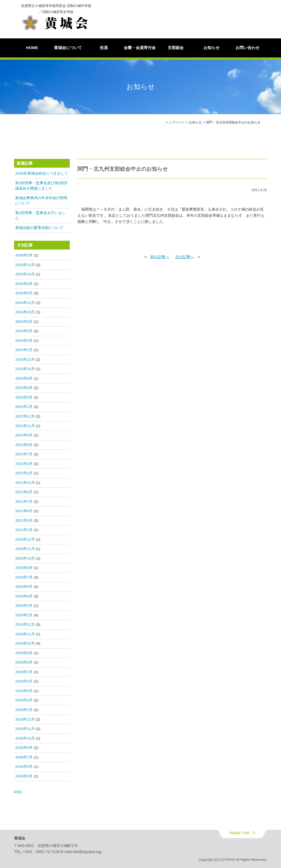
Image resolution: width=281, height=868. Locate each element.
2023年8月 (24, 389)
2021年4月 (24, 522)
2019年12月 (25, 626)
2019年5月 (24, 683)
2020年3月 (24, 607)
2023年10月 (25, 370)
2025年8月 (24, 285)
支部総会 (176, 48)
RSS (18, 793)
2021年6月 (24, 512)
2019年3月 (24, 702)
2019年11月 (25, 635)
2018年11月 (25, 730)
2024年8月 (24, 323)
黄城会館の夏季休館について (39, 229)
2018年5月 (24, 768)
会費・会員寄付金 (140, 48)
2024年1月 (24, 351)
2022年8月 (24, 446)
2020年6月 (24, 588)
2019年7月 (24, 673)
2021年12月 (25, 484)
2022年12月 (25, 418)
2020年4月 (24, 598)
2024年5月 (24, 333)
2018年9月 (24, 749)
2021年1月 (24, 531)
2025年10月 (25, 276)
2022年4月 (24, 465)
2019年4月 (24, 692)
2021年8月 (24, 493)
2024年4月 (24, 342)
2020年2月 (24, 616)
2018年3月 (24, 777)
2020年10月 (25, 560)
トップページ (175, 122)
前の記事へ (160, 258)
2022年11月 (25, 427)
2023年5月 (24, 399)
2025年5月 (24, 294)
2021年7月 (24, 503)
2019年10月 (25, 645)
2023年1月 (24, 408)
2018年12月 (25, 721)
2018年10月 (25, 740)
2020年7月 (24, 579)
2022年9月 (24, 437)
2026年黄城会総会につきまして (42, 175)
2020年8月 (24, 569)
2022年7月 (24, 455)
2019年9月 (24, 654)
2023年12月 (25, 361)
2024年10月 (25, 314)
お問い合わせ (247, 48)
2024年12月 (25, 304)
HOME (32, 48)
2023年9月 (24, 380)
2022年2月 (24, 474)
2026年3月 (24, 257)
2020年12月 (25, 541)
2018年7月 (24, 759)
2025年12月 (25, 266)
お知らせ (212, 48)
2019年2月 (24, 711)
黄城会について (68, 48)
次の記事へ (185, 258)
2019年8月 (24, 664)
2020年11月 (25, 550)
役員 (104, 48)
